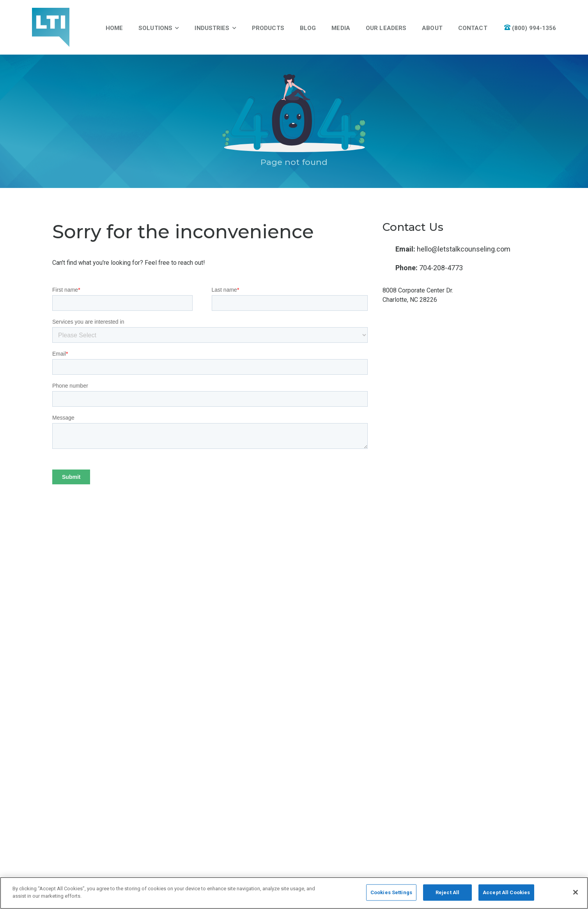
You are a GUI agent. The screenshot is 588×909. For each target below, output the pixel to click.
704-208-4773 (441, 268)
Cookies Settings (391, 892)
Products (268, 28)
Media (341, 28)
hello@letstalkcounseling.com (464, 249)
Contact (473, 28)
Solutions (159, 28)
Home (114, 28)
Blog (308, 28)
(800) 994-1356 (530, 28)
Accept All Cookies (506, 892)
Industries (215, 28)
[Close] (576, 892)
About (432, 28)
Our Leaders (386, 28)
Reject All (447, 892)
